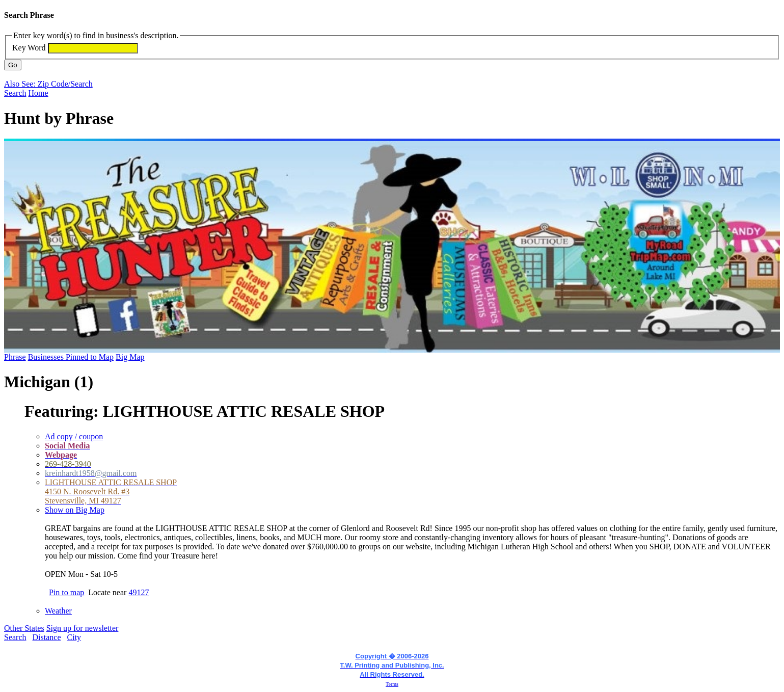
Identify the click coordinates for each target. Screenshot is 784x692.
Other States (24, 628)
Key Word (29, 48)
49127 (139, 592)
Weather (58, 611)
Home (38, 93)
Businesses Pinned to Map (71, 357)
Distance (47, 637)
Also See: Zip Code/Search (48, 84)
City (74, 637)
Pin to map (66, 592)
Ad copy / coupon (74, 436)
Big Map (130, 357)
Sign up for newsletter (83, 628)
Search (15, 93)
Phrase (15, 357)
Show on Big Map (75, 510)
